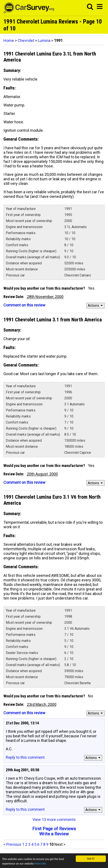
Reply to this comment (25, 757)
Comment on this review (24, 305)
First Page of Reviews (54, 829)
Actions (96, 305)
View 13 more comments (54, 820)
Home (9, 40)
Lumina (44, 40)
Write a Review (54, 834)
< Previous (12, 844)
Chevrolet (26, 40)
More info (40, 864)
